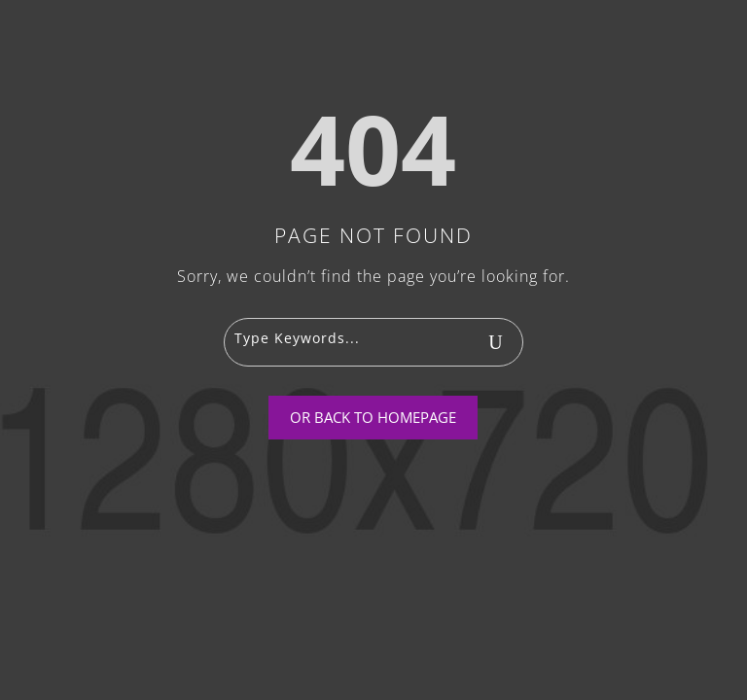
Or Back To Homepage (373, 417)
